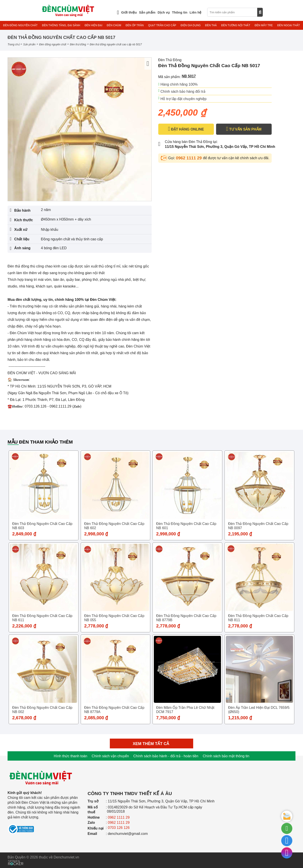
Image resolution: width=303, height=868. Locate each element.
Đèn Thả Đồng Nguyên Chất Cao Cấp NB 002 (42, 710)
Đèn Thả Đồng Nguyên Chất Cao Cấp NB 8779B (186, 618)
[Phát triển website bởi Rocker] (16, 858)
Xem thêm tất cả (151, 744)
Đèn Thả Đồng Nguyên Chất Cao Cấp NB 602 (114, 526)
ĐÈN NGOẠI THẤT (289, 25)
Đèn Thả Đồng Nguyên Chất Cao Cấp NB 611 (42, 618)
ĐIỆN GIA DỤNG (191, 25)
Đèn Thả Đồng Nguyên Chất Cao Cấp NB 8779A (114, 710)
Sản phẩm (29, 44)
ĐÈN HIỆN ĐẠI (94, 25)
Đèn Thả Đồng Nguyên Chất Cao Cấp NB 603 (42, 526)
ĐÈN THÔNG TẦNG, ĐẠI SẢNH (61, 25)
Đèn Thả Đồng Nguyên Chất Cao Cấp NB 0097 (258, 526)
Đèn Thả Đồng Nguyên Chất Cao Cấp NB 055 (114, 618)
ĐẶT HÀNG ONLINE (186, 129)
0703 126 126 (119, 828)
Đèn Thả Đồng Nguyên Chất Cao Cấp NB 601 (186, 526)
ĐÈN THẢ (211, 25)
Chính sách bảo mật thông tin (226, 756)
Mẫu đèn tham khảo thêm (40, 442)
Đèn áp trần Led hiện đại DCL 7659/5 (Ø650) (259, 710)
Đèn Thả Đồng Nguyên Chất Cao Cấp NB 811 (258, 618)
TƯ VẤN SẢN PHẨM (244, 129)
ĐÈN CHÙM (114, 25)
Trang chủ (13, 44)
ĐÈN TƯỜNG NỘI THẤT (236, 25)
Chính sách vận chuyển (110, 756)
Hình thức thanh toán (71, 756)
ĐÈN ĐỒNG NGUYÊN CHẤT (20, 25)
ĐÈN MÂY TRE (264, 25)
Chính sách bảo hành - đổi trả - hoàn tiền (166, 756)
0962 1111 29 (189, 158)
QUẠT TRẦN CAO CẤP (162, 25)
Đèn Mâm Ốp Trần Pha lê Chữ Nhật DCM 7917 (185, 710)
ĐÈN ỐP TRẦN (135, 25)
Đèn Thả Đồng (78, 44)
